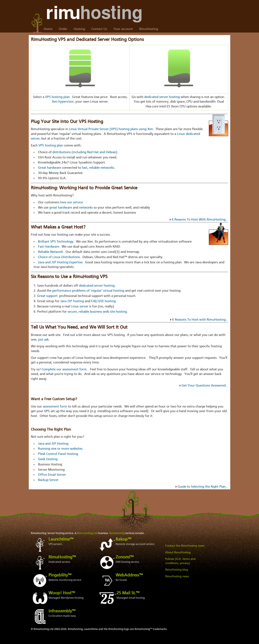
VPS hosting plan (57, 97)
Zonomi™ (125, 557)
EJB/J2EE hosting (103, 301)
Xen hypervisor (63, 102)
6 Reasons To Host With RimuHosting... (200, 220)
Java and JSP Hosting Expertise (60, 263)
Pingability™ (60, 575)
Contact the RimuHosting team (185, 546)
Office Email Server (52, 475)
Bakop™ (123, 539)
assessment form (55, 407)
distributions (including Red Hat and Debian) (85, 152)
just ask (43, 340)
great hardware (61, 208)
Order (63, 29)
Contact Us (99, 29)
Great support (47, 296)
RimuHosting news (177, 576)
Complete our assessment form (64, 370)
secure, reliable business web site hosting (97, 312)
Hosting (79, 29)
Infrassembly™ (62, 611)
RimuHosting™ (62, 557)
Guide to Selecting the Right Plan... (203, 487)
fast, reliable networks (98, 168)
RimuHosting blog (177, 570)
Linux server (80, 307)
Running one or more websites (60, 449)
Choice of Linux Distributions (59, 257)
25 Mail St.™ (128, 593)
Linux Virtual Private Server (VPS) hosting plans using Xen (111, 129)
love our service (72, 202)
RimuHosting (149, 29)
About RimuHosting (178, 553)
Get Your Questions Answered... (205, 386)
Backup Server (48, 480)
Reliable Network (50, 252)
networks (86, 208)
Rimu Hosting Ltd (87, 533)
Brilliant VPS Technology (56, 242)
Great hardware (50, 168)
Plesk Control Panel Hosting (58, 454)
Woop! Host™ (62, 593)
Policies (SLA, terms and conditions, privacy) (180, 561)
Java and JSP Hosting (53, 444)
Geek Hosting (48, 459)
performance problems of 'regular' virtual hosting (88, 291)
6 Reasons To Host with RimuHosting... (200, 320)
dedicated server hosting (162, 97)
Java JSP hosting (72, 301)
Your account (123, 29)
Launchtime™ (61, 539)
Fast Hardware (49, 247)
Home (48, 29)
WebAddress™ (129, 575)
